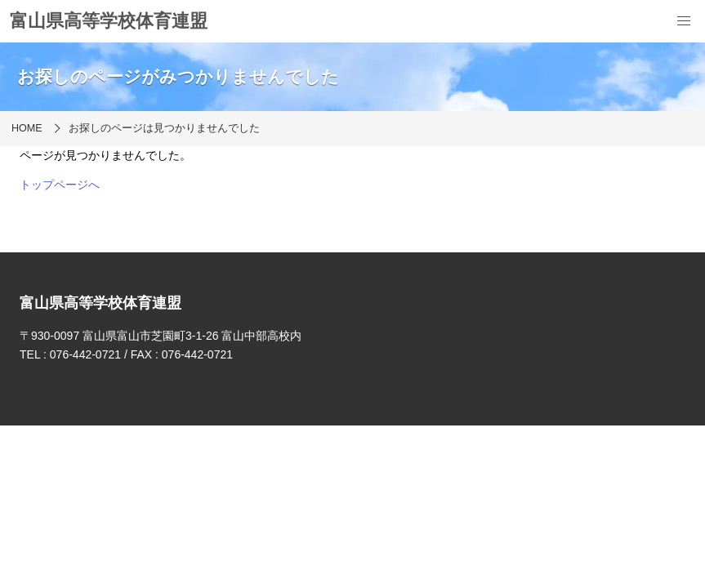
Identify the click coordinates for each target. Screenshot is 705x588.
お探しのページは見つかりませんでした (164, 128)
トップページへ (60, 185)
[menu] (684, 21)
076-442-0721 (85, 354)
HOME (27, 128)
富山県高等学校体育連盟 (109, 21)
